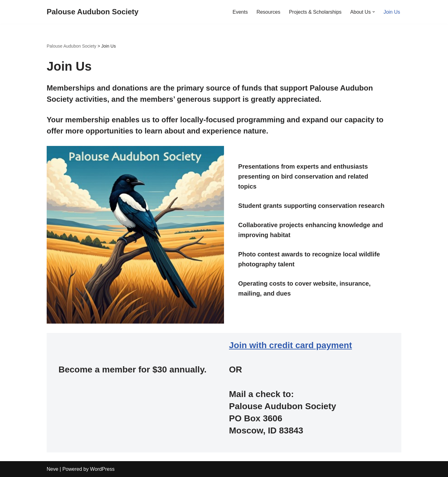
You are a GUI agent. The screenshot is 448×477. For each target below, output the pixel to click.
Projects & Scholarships (315, 12)
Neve (52, 469)
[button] (374, 12)
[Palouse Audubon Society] (93, 12)
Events (240, 12)
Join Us (392, 12)
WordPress (102, 469)
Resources (268, 12)
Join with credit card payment (290, 345)
